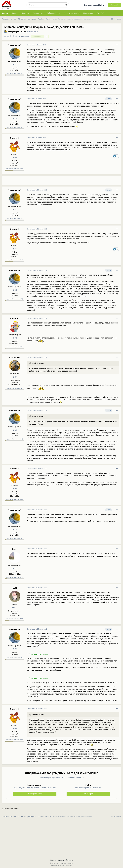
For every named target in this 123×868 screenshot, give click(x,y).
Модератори (88, 13)
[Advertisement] (56, 181)
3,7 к (15, 608)
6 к (15, 158)
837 (15, 569)
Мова (53, 860)
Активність (38, 13)
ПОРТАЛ (101, 13)
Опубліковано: (37, 45)
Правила (15, 13)
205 (15, 338)
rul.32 (14, 588)
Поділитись (24, 36)
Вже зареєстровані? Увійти (95, 5)
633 (15, 65)
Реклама (26, 13)
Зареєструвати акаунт (35, 794)
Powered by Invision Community (61, 866)
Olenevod (14, 138)
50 (15, 377)
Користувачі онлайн (72, 13)
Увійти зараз (88, 794)
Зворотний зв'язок (66, 860)
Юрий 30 (14, 318)
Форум (5, 14)
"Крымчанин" (20, 32)
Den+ (14, 549)
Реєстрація (115, 5)
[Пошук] (45, 5)
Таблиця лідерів (53, 13)
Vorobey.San (14, 357)
